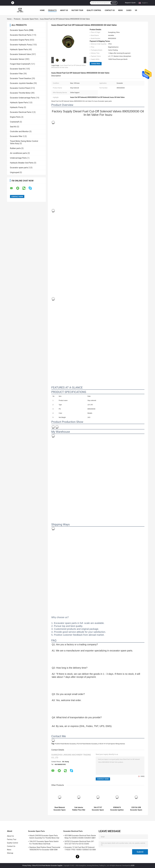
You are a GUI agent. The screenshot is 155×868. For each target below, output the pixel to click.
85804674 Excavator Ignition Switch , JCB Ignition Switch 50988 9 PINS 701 (117, 809)
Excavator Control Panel (20, 88)
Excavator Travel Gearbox (21, 78)
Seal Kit (13, 127)
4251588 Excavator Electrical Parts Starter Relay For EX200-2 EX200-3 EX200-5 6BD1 (80, 837)
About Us (64, 10)
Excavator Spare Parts (30, 19)
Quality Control (94, 10)
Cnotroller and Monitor (19, 131)
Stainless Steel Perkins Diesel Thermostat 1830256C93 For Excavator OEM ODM (45, 848)
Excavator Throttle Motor (20, 93)
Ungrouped (15, 172)
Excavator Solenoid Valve (20, 54)
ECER (133, 866)
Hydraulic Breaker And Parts (22, 163)
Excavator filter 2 (17, 136)
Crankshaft (15, 122)
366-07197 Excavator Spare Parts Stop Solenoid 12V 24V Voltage (98, 809)
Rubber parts (15, 148)
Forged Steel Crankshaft (20, 64)
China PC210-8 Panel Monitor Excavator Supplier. (48, 866)
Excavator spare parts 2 (20, 168)
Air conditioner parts (18, 153)
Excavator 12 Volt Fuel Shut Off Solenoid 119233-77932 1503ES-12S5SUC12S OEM (80, 848)
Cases (129, 10)
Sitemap (10, 853)
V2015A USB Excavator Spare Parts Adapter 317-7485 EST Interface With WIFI (136, 809)
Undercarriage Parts (18, 158)
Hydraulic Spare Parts (19, 49)
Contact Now (96, 64)
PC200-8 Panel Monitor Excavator (65, 744)
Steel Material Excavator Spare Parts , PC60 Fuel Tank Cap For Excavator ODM (60, 809)
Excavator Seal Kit (17, 69)
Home (42, 10)
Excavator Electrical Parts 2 (21, 112)
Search (114, 3)
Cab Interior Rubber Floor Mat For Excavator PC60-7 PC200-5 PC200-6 (79, 809)
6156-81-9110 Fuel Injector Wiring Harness (112, 744)
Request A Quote (130, 3)
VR (136, 10)
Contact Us (110, 10)
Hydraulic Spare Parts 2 (20, 103)
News (120, 10)
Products (52, 10)
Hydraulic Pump (17, 107)
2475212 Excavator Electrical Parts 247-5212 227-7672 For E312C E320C (79, 843)
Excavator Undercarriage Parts (23, 98)
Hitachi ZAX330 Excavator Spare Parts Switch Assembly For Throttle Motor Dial (44, 837)
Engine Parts (15, 117)
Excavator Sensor (17, 59)
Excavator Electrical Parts (21, 35)
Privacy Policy (27, 866)
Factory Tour (77, 10)
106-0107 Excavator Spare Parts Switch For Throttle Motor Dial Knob (44, 843)
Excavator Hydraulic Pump (21, 45)
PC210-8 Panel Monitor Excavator (87, 744)
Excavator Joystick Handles (21, 83)
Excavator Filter (16, 74)
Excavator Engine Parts (20, 40)
